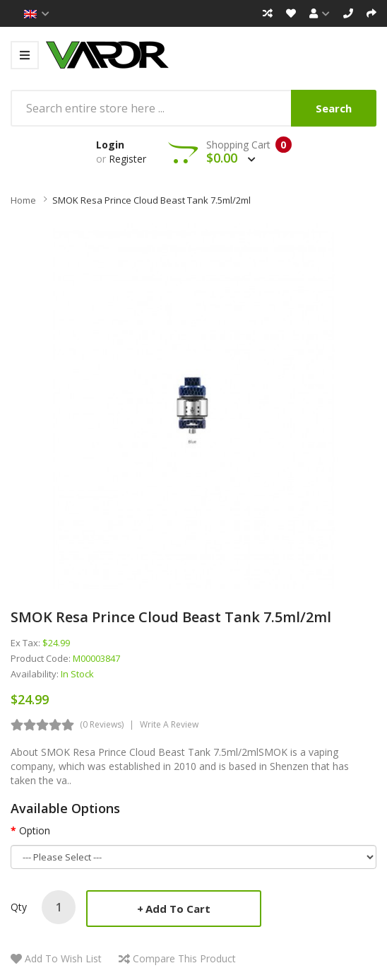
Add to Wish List (63, 958)
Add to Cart (178, 909)
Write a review (169, 724)
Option (35, 830)
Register (127, 159)
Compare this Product (184, 958)
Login (110, 145)
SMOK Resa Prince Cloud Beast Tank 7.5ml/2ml (151, 200)
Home (23, 200)
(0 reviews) (102, 724)
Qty (19, 907)
